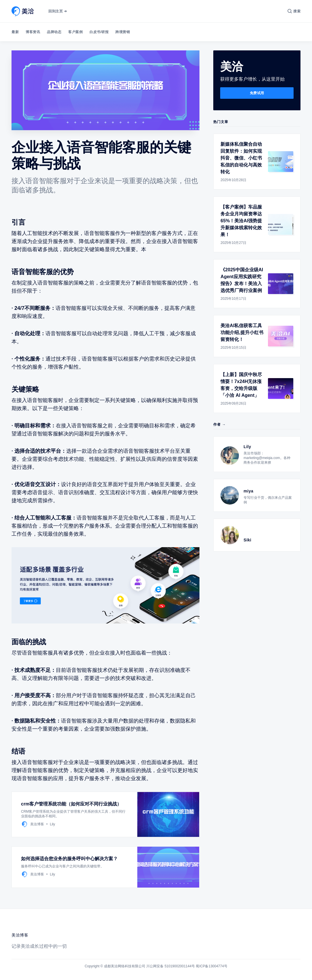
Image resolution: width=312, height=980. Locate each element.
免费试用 (257, 93)
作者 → (219, 424)
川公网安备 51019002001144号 (171, 966)
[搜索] (294, 11)
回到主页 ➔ (58, 11)
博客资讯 (33, 32)
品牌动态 (54, 32)
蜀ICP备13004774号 (211, 966)
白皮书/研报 (99, 32)
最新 (15, 32)
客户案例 (75, 32)
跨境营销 (123, 32)
